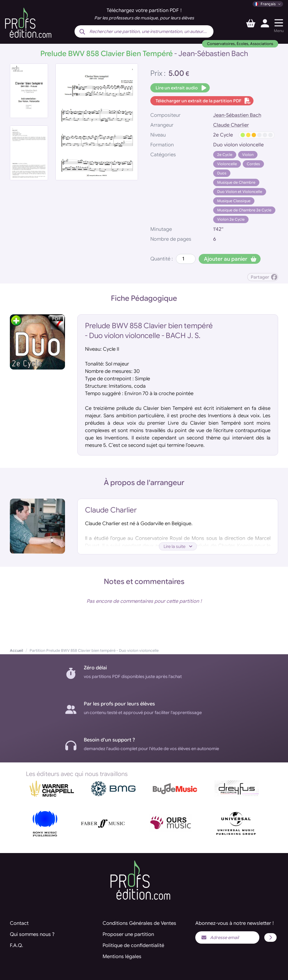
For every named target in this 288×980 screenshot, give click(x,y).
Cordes (253, 164)
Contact (19, 923)
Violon (248, 155)
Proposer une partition (128, 934)
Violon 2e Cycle (231, 219)
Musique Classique (234, 201)
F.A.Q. (16, 945)
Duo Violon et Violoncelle (240, 192)
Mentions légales (122, 957)
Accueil (16, 650)
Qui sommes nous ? (32, 934)
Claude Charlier (231, 125)
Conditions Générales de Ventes (139, 923)
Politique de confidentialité (133, 945)
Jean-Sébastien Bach (237, 115)
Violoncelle (227, 164)
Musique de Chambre (236, 182)
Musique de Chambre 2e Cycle (244, 210)
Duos (222, 173)
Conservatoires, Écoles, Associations (240, 44)
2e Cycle (225, 155)
